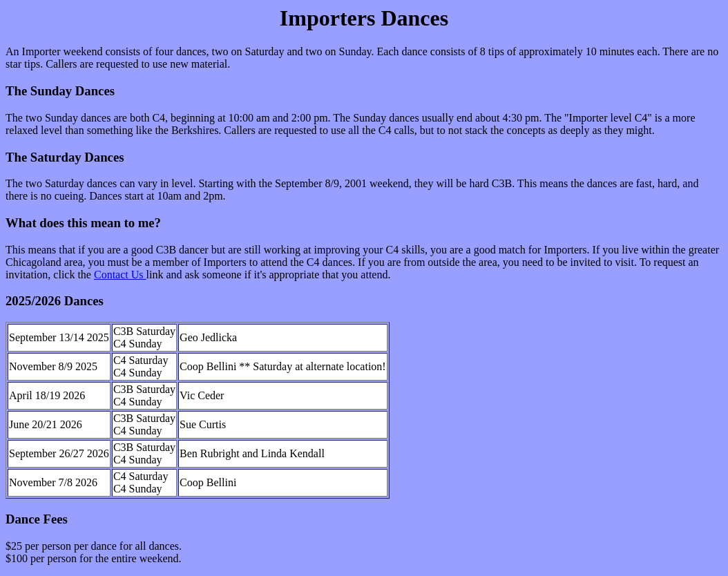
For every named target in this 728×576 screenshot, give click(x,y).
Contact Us (120, 275)
